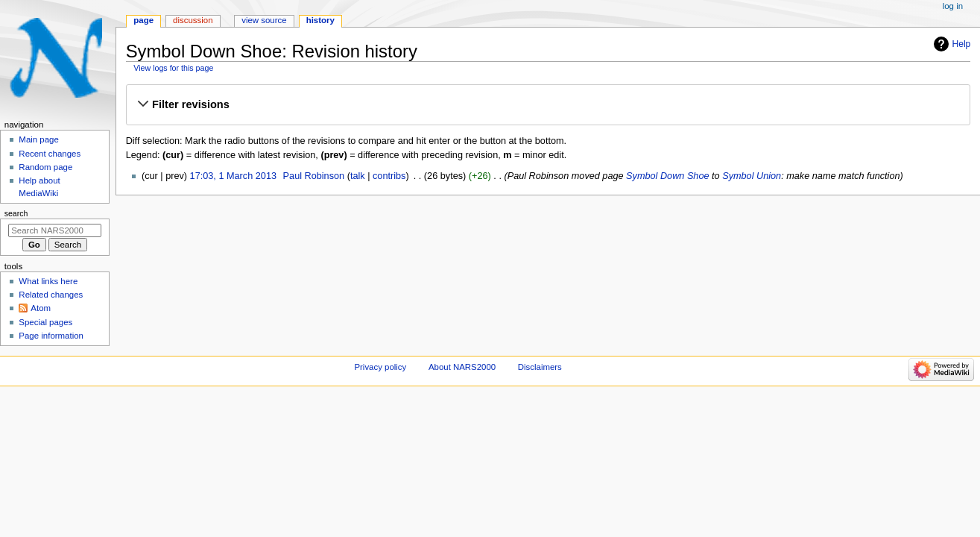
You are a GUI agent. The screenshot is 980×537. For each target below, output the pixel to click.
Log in (953, 6)
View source (264, 20)
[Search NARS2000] (55, 230)
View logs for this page (173, 68)
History (320, 20)
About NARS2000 (462, 367)
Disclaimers (540, 367)
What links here (48, 281)
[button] (548, 104)
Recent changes (50, 154)
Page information (51, 336)
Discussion (193, 20)
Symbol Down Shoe (667, 176)
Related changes (51, 295)
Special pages (45, 322)
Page (143, 20)
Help (962, 44)
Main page (39, 139)
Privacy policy (380, 367)
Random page (45, 167)
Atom (41, 308)
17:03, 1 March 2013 (233, 176)
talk (358, 176)
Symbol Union (752, 176)
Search (16, 213)
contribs (389, 176)
